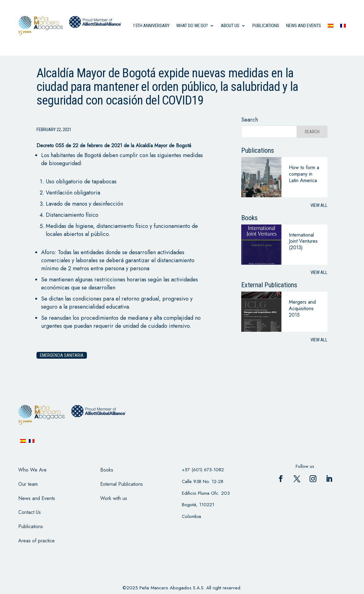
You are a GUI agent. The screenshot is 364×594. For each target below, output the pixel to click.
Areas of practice (36, 541)
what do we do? (192, 26)
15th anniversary (151, 26)
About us (230, 26)
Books (107, 470)
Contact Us (30, 512)
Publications (266, 26)
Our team (28, 484)
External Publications (122, 484)
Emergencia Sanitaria (62, 355)
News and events (304, 26)
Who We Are (32, 470)
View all (319, 205)
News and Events (37, 498)
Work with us (114, 498)
